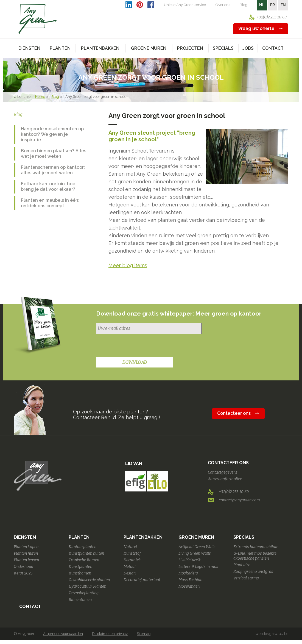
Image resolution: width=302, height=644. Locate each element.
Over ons (223, 5)
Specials (244, 537)
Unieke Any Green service (185, 5)
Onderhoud (23, 567)
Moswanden (189, 586)
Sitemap (144, 634)
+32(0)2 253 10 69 (272, 17)
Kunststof (132, 553)
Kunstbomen (80, 573)
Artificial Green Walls (197, 547)
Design (130, 573)
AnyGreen (38, 19)
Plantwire (242, 565)
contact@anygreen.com (239, 500)
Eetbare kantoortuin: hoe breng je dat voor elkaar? (48, 186)
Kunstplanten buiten (86, 553)
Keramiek (132, 560)
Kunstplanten (80, 567)
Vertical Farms (246, 578)
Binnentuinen (80, 600)
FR (272, 5)
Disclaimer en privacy (110, 634)
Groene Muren (196, 537)
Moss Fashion (190, 580)
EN (283, 5)
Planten (79, 537)
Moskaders (188, 573)
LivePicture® (189, 560)
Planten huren (26, 553)
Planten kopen (26, 547)
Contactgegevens (223, 472)
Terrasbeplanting (84, 593)
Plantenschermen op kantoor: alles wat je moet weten (53, 170)
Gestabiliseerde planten (89, 580)
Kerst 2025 (23, 573)
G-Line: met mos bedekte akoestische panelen (255, 556)
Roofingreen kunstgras (253, 572)
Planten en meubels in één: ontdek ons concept (50, 203)
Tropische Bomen (84, 560)
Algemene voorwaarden (63, 634)
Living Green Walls (195, 553)
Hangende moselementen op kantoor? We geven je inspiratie (52, 134)
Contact (273, 48)
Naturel (130, 547)
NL (262, 5)
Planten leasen (26, 560)
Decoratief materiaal (142, 580)
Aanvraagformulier (225, 479)
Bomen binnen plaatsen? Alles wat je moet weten (54, 154)
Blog (244, 5)
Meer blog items (128, 265)
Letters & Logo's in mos (198, 567)
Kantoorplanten (83, 547)
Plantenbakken (143, 537)
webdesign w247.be (272, 634)
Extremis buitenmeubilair (256, 547)
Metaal (130, 567)
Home (40, 97)
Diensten (25, 537)
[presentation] (138, 346)
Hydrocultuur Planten (87, 586)
